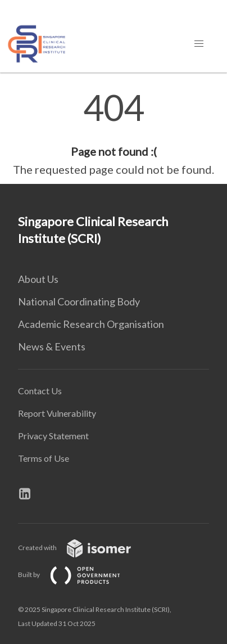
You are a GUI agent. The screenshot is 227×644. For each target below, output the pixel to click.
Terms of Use (44, 458)
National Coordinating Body (79, 301)
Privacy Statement (53, 436)
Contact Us (40, 391)
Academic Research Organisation (91, 324)
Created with (83, 548)
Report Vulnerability (57, 413)
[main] (114, 134)
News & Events (52, 346)
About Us (38, 279)
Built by (78, 575)
